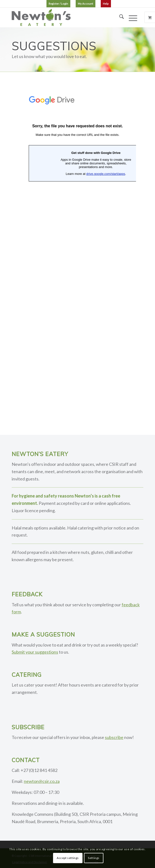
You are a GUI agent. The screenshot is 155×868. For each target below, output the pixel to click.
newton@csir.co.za (42, 781)
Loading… (77, 250)
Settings (94, 858)
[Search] (119, 17)
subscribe (114, 737)
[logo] (64, 17)
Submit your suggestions (35, 652)
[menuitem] (58, 4)
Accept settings (68, 858)
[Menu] (131, 17)
